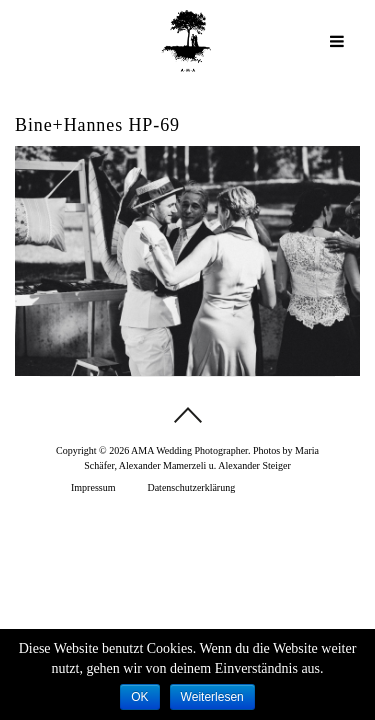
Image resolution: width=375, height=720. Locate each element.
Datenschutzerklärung (191, 487)
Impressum (93, 487)
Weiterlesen (212, 697)
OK (139, 697)
